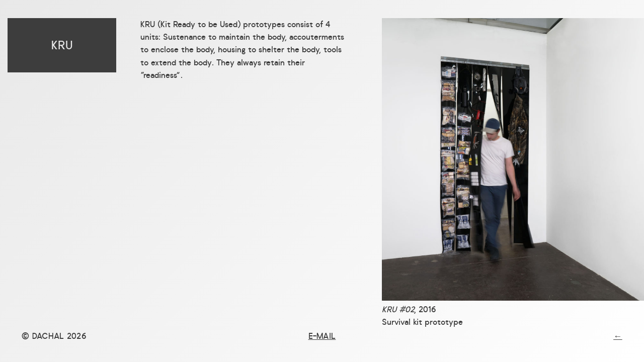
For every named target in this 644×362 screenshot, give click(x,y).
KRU (62, 45)
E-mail (322, 336)
